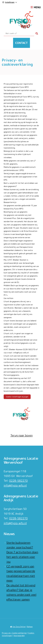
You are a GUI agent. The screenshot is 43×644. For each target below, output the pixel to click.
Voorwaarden (19, 636)
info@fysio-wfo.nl (15, 485)
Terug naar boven (22, 435)
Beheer (30, 627)
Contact (21, 43)
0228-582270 (18, 481)
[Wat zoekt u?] (19, 33)
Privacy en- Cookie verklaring (14, 633)
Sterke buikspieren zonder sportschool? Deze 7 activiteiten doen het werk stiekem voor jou (22, 552)
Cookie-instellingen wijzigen (17, 397)
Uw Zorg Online (19, 627)
